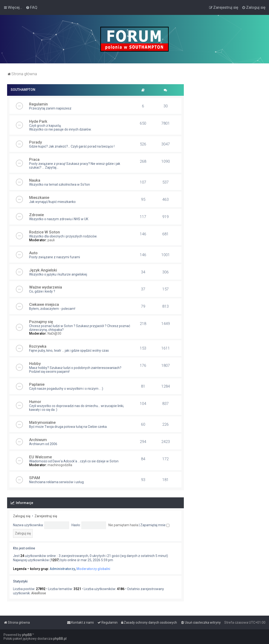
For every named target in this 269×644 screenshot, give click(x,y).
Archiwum (38, 440)
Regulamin (38, 104)
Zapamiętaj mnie (155, 525)
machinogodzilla (60, 465)
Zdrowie (36, 215)
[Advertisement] (226, 114)
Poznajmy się (41, 322)
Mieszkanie (39, 197)
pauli (51, 240)
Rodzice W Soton (44, 232)
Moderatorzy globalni (93, 569)
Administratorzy (62, 569)
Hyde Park (38, 121)
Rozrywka (38, 346)
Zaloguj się (22, 516)
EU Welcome (40, 457)
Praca (34, 159)
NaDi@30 (54, 333)
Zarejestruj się (46, 516)
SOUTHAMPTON (23, 90)
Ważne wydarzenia (46, 287)
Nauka (35, 180)
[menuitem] (32, 7)
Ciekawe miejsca (44, 304)
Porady (35, 142)
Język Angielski (43, 270)
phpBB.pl (60, 639)
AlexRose (39, 593)
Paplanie (37, 384)
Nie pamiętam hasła (123, 525)
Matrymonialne (42, 422)
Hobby (35, 364)
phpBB (27, 635)
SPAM (35, 478)
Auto (33, 253)
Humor (35, 402)
